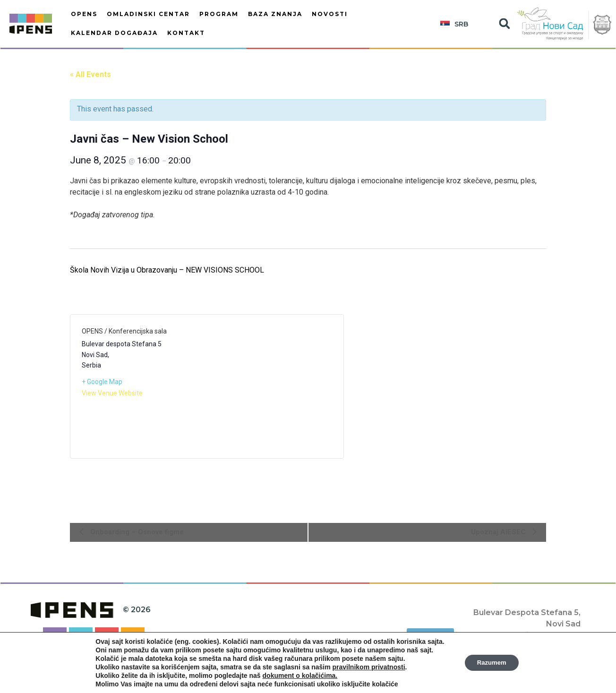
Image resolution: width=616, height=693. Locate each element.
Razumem (492, 663)
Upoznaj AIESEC (499, 532)
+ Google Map (102, 382)
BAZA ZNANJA (275, 14)
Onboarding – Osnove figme (136, 532)
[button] (504, 24)
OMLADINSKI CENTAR (148, 14)
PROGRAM (219, 14)
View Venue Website (112, 393)
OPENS (84, 14)
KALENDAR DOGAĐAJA (114, 33)
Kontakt (186, 33)
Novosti (330, 14)
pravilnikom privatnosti (366, 667)
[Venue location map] (269, 386)
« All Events (90, 74)
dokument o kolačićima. (297, 676)
